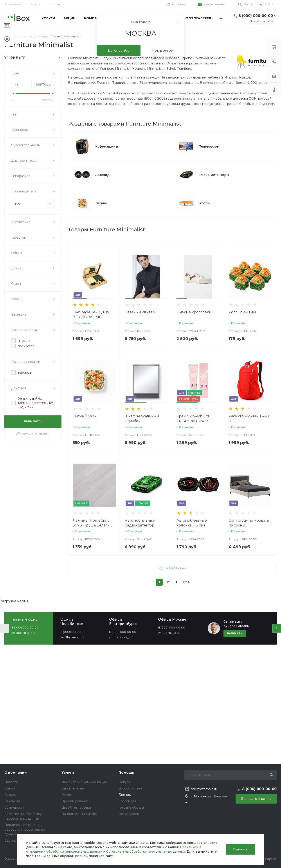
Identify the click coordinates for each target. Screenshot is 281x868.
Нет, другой (163, 50)
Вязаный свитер (140, 312)
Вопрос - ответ (130, 788)
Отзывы (10, 795)
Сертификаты (15, 841)
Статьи (10, 788)
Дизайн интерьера (76, 808)
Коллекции (127, 801)
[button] (80, 299)
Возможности (129, 814)
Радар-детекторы (214, 175)
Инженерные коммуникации (84, 782)
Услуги (35, 4)
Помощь (126, 772)
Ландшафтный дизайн (79, 814)
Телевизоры (209, 146)
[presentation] (4, 628)
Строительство (73, 788)
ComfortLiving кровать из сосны (249, 523)
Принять (240, 849)
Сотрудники (14, 808)
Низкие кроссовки (194, 312)
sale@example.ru (215, 4)
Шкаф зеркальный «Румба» (142, 419)
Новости (11, 782)
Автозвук (103, 175)
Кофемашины (107, 146)
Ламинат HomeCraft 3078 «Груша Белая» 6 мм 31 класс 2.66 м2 (93, 525)
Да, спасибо (119, 50)
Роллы (204, 203)
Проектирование (75, 801)
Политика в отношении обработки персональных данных (25, 830)
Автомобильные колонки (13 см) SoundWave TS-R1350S (197, 525)
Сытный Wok (85, 416)
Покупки (125, 782)
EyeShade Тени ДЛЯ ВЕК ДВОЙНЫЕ (91, 315)
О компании (13, 4)
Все (186, 582)
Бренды (125, 795)
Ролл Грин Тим (242, 312)
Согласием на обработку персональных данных (146, 852)
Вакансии (12, 801)
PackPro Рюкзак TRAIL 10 (249, 419)
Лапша (101, 203)
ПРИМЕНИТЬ (33, 421)
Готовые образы (131, 808)
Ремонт (68, 795)
